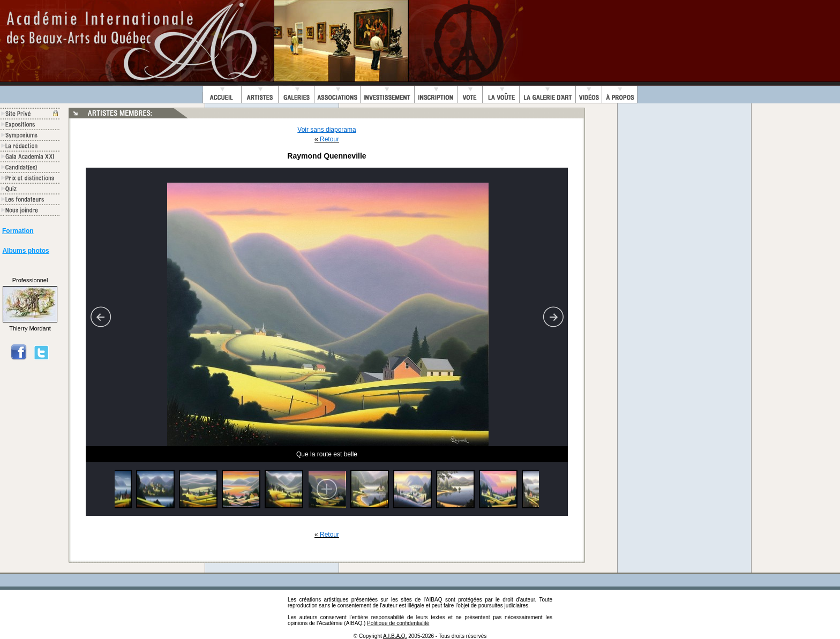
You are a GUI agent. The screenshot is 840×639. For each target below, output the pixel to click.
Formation (18, 231)
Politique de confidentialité (398, 623)
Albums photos (25, 251)
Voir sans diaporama (327, 130)
